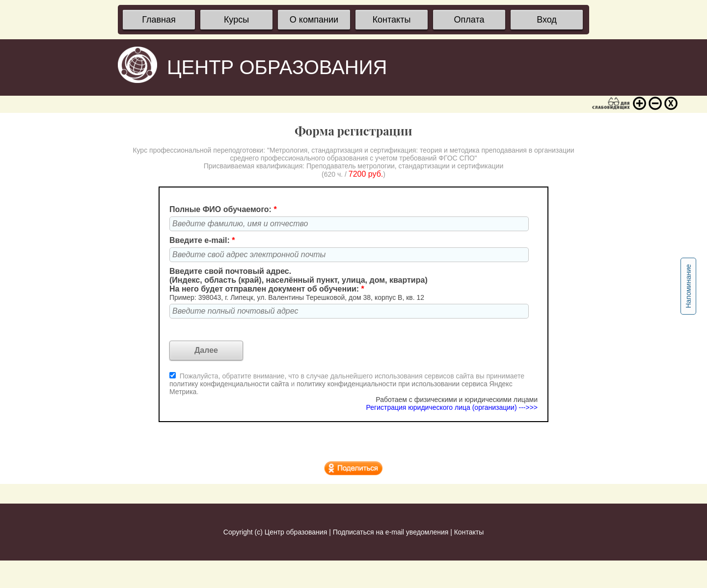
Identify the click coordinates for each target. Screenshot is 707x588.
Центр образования (296, 532)
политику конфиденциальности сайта (229, 384)
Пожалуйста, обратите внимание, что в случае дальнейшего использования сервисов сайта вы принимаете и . (347, 384)
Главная (159, 20)
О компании (314, 20)
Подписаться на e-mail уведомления (391, 532)
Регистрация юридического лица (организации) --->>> (452, 407)
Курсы (236, 20)
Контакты (392, 20)
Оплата (469, 20)
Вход (547, 20)
